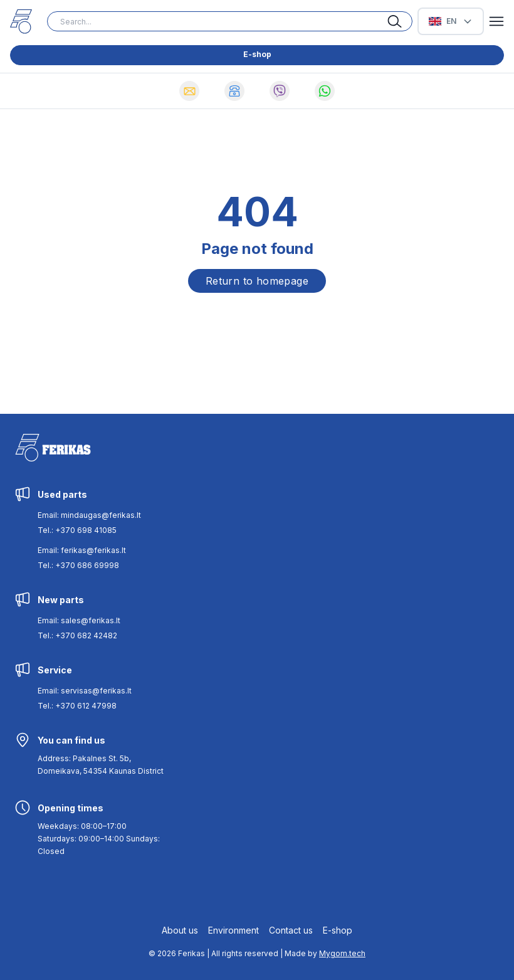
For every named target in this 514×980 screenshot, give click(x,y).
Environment (233, 930)
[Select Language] (451, 21)
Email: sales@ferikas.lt (79, 620)
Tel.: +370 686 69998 (78, 565)
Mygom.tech (342, 953)
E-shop (257, 54)
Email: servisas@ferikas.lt (85, 691)
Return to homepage (257, 281)
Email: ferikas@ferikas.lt (82, 550)
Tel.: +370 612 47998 (77, 706)
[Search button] (400, 21)
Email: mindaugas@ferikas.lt (89, 515)
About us (180, 930)
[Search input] (230, 21)
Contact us (291, 930)
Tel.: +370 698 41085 (77, 530)
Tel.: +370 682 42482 (77, 635)
